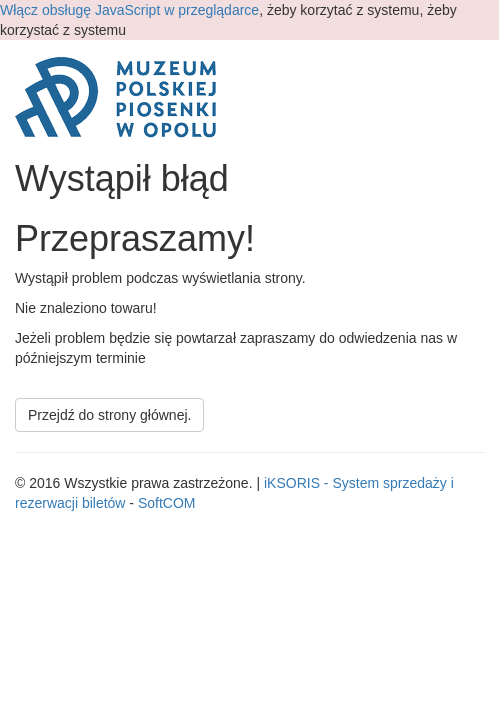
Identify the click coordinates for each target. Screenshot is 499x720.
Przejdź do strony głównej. (109, 415)
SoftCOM (167, 503)
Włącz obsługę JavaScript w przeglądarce (129, 10)
